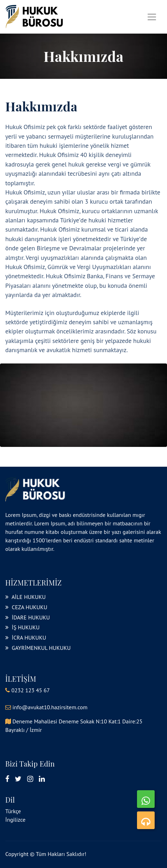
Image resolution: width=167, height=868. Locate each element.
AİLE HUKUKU (25, 597)
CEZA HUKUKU (26, 607)
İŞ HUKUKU (22, 627)
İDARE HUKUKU (28, 617)
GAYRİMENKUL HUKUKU (38, 648)
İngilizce (15, 820)
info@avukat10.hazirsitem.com (50, 707)
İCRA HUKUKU (26, 637)
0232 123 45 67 (31, 690)
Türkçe (13, 811)
